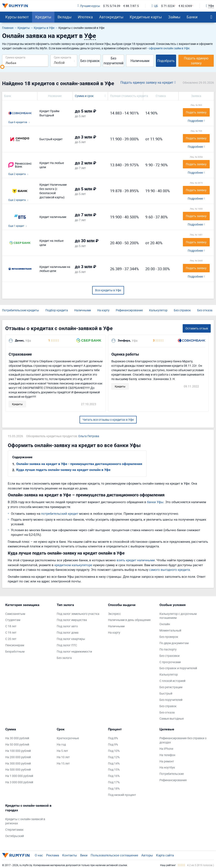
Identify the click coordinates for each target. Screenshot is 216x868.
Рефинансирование (129, 310)
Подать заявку (196, 112)
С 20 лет (11, 639)
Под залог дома (68, 632)
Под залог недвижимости (74, 651)
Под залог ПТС (67, 645)
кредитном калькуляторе (73, 565)
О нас (39, 855)
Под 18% (114, 788)
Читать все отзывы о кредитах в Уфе (108, 420)
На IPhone (166, 749)
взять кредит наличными (136, 560)
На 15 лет (63, 763)
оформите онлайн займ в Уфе (169, 48)
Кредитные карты (146, 17)
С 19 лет (11, 632)
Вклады (65, 17)
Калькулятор (158, 310)
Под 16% (114, 776)
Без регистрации (171, 687)
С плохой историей (172, 681)
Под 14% (114, 763)
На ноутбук (167, 767)
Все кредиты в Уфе (108, 290)
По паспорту (168, 649)
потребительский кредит (60, 513)
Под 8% (113, 738)
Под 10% (114, 751)
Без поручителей (113, 61)
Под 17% (114, 782)
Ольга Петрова (89, 436)
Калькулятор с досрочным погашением (178, 616)
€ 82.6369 (185, 6)
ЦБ (155, 6)
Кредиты (43, 17)
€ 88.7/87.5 (131, 6)
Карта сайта (165, 855)
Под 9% (113, 744)
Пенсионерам (15, 645)
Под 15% (114, 769)
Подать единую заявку (196, 61)
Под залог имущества (72, 620)
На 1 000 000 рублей (19, 776)
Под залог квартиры (71, 639)
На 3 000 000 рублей (19, 782)
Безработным (15, 651)
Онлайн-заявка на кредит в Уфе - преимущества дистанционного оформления (79, 464)
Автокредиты (111, 17)
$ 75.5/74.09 (112, 6)
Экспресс (114, 614)
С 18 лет (11, 626)
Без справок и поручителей (178, 668)
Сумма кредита (15, 57)
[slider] (2, 67)
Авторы (147, 855)
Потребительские (172, 774)
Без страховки (169, 656)
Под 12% (114, 757)
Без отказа (205, 310)
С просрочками (170, 662)
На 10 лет (63, 757)
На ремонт (167, 761)
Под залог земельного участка (78, 614)
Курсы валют (17, 17)
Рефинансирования (173, 780)
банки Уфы (155, 502)
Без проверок (169, 637)
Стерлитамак (14, 830)
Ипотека (85, 17)
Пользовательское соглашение (114, 855)
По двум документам (174, 643)
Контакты (70, 855)
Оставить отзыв (197, 328)
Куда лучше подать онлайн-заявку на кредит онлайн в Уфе (63, 470)
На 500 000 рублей (18, 769)
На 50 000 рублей (17, 744)
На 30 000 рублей (17, 738)
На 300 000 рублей (18, 763)
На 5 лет (62, 751)
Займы (174, 17)
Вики (84, 855)
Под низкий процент (122, 795)
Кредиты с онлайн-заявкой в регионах (25, 821)
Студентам (13, 620)
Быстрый (166, 693)
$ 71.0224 (168, 6)
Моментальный (170, 630)
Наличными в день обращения (129, 620)
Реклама (53, 855)
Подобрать (166, 61)
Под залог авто (67, 626)
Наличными (140, 61)
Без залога (64, 658)
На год (61, 744)
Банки (192, 17)
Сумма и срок (84, 96)
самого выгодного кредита (169, 570)
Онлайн (165, 624)
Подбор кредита (57, 310)
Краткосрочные (68, 738)
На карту (103, 310)
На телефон (167, 755)
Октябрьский (15, 836)
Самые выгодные (172, 718)
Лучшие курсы (89, 6)
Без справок (90, 61)
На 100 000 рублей (18, 751)
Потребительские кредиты (21, 310)
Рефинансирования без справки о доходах (183, 740)
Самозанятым (15, 614)
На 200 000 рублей (18, 757)
